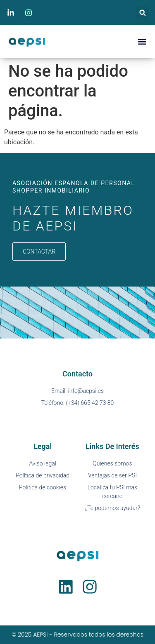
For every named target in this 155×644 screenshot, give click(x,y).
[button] (142, 13)
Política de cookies (43, 487)
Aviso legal (42, 463)
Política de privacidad (43, 475)
